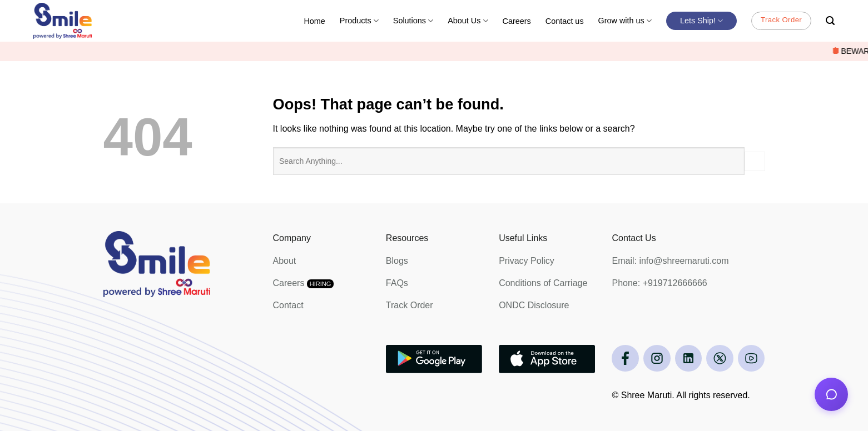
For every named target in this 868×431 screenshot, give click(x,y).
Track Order (410, 305)
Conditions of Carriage (543, 283)
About (285, 261)
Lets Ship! (701, 21)
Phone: (627, 283)
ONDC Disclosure (534, 305)
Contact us (565, 21)
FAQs (397, 283)
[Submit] (755, 162)
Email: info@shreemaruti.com (670, 261)
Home (314, 21)
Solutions (413, 21)
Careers (517, 21)
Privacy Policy (527, 261)
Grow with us (625, 21)
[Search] (830, 21)
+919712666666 (675, 283)
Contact (288, 305)
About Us (468, 21)
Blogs (397, 261)
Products (359, 21)
